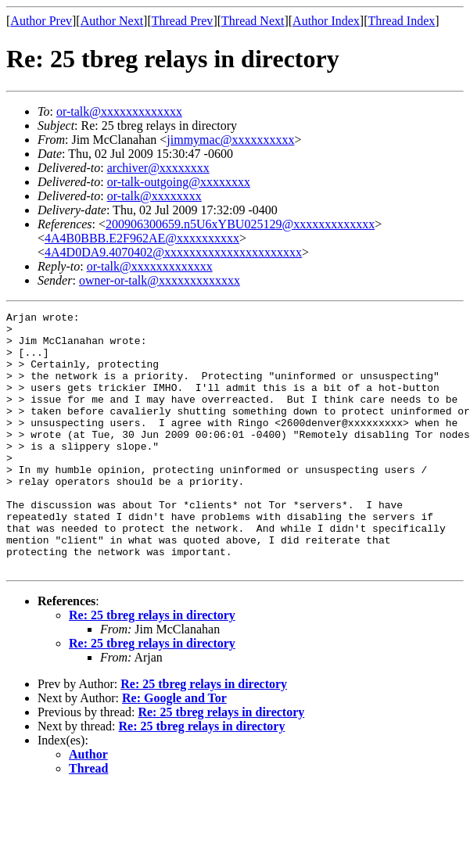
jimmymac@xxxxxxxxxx (230, 140)
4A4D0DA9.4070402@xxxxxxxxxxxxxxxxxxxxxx (173, 252)
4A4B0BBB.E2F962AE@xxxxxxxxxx (142, 238)
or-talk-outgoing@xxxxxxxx (179, 182)
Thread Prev (183, 21)
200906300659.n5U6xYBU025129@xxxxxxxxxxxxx (240, 224)
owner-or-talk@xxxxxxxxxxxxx (160, 280)
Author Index (326, 21)
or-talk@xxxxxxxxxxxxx (119, 111)
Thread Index (402, 21)
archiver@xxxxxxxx (158, 168)
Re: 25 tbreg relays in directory (152, 667)
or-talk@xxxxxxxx (154, 196)
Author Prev (41, 21)
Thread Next (253, 21)
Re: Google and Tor (174, 750)
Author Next (112, 21)
